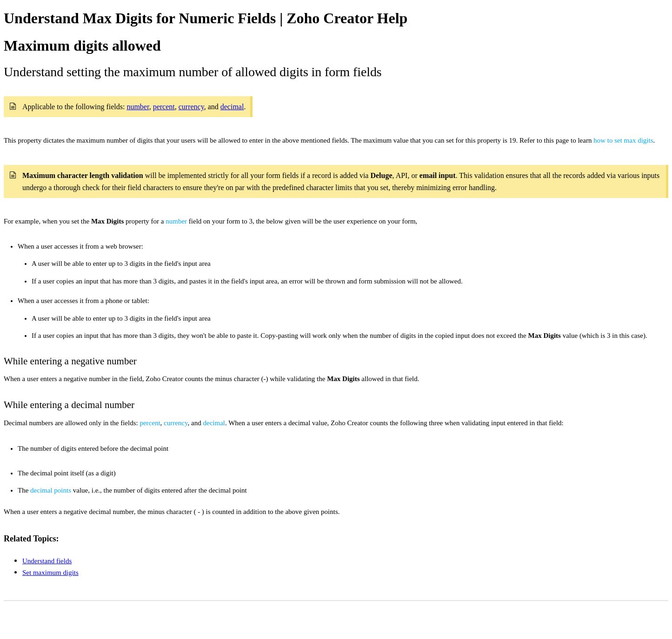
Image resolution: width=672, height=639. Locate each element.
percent (150, 423)
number (176, 221)
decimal (214, 423)
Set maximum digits (50, 573)
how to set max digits (623, 140)
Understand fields (47, 561)
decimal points (51, 490)
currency (176, 423)
